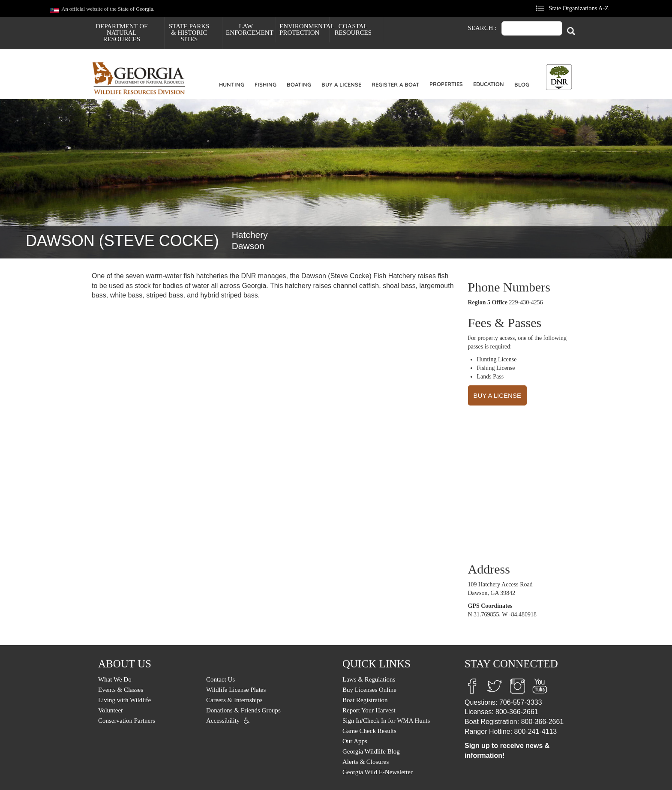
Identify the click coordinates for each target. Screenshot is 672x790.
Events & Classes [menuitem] (121, 690)
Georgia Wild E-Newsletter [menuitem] (378, 772)
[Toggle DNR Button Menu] (559, 77)
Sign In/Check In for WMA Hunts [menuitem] (386, 721)
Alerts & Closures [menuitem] (366, 762)
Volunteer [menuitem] (111, 710)
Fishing (265, 84)
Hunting (232, 84)
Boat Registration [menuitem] (365, 700)
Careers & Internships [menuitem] (234, 700)
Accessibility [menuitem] (223, 721)
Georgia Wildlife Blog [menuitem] (371, 751)
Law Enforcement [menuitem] (250, 29)
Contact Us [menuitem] (220, 679)
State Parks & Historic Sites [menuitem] (189, 33)
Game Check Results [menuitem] (369, 731)
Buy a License (341, 84)
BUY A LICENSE (497, 395)
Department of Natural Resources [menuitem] (121, 33)
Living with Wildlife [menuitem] (124, 700)
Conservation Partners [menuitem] (127, 721)
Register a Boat (395, 84)
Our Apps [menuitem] (355, 741)
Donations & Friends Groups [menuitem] (243, 710)
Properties (446, 84)
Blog (522, 84)
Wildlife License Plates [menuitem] (236, 690)
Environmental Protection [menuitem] (304, 29)
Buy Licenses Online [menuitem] (369, 690)
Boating (299, 84)
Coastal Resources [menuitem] (353, 29)
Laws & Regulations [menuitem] (369, 679)
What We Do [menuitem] (115, 679)
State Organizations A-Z (579, 8)
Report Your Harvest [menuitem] (369, 710)
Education (489, 84)
